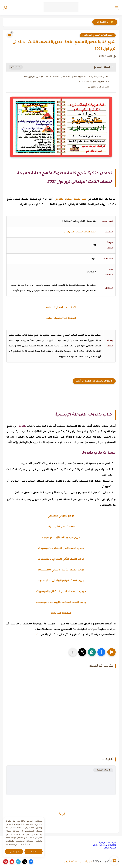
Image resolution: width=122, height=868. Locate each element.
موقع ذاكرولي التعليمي (61, 516)
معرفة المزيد (14, 852)
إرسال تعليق (103, 770)
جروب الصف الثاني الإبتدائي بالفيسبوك (61, 559)
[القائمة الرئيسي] (116, 7)
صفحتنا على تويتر (61, 613)
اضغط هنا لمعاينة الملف (61, 308)
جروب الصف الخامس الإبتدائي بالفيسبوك (61, 592)
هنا (38, 635)
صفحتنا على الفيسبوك (61, 527)
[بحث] (6, 7)
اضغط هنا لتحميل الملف (61, 318)
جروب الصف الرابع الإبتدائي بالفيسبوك (61, 581)
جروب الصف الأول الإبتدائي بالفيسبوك (61, 548)
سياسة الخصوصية (108, 843)
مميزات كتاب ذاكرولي (99, 87)
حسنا (34, 852)
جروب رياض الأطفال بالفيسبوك (61, 538)
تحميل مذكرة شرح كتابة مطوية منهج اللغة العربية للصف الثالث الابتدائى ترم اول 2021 (66, 77)
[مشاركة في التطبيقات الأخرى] (73, 652)
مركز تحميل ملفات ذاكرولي (78, 862)
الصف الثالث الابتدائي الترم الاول (98, 35)
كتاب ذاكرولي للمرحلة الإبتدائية (94, 82)
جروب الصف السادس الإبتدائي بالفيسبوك (61, 602)
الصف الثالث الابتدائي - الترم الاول (80, 232)
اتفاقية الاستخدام (108, 845)
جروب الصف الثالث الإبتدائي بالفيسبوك (61, 570)
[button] (101, 652)
